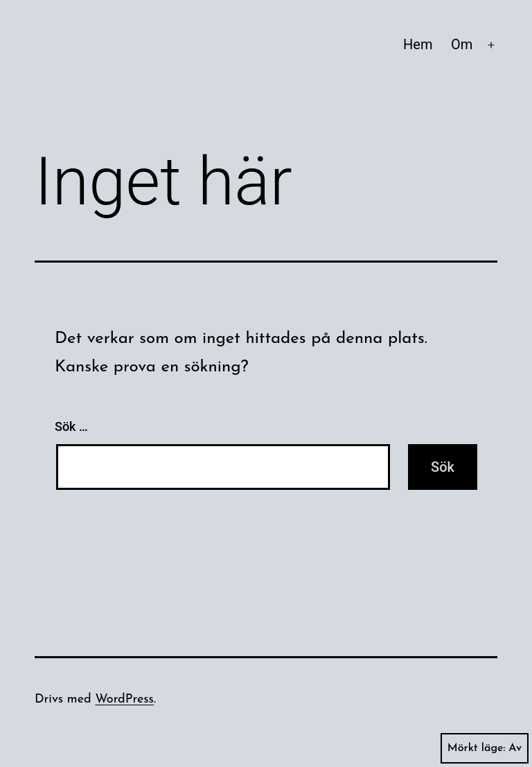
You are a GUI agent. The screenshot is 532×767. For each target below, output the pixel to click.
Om (462, 44)
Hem (418, 44)
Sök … (71, 426)
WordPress (124, 699)
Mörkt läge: (485, 748)
